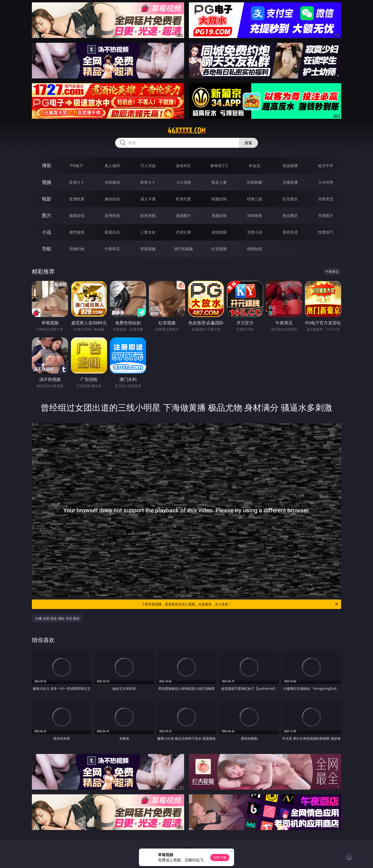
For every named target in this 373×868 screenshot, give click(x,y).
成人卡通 (148, 199)
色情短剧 (255, 249)
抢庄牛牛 (326, 166)
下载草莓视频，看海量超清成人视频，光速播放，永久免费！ (240, 604)
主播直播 (290, 182)
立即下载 (220, 857)
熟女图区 (290, 216)
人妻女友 (148, 232)
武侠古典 (183, 232)
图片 (47, 215)
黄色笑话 (290, 232)
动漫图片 (183, 216)
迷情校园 (219, 232)
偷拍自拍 (112, 199)
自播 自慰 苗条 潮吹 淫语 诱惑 (57, 618)
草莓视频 (148, 249)
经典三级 (255, 199)
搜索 (248, 143)
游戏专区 (183, 166)
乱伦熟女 (290, 199)
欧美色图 (148, 216)
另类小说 (255, 232)
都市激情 (77, 232)
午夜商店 (112, 249)
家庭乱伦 (112, 232)
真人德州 (112, 166)
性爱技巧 (326, 232)
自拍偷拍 (112, 182)
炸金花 (255, 166)
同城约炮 (77, 249)
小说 (47, 232)
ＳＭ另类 (326, 182)
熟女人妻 (219, 182)
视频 (47, 182)
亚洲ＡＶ (77, 182)
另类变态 (326, 199)
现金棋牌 (290, 166)
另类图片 (326, 216)
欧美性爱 (183, 199)
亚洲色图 (112, 216)
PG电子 (77, 166)
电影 (47, 199)
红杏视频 (219, 249)
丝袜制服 (255, 182)
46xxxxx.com (187, 131)
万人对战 (148, 166)
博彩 (47, 165)
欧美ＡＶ (148, 182)
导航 (47, 249)
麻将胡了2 (219, 166)
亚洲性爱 (77, 199)
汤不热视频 (183, 249)
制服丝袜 (219, 199)
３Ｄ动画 (183, 182)
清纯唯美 (255, 216)
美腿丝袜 (219, 216)
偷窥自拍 (77, 216)
